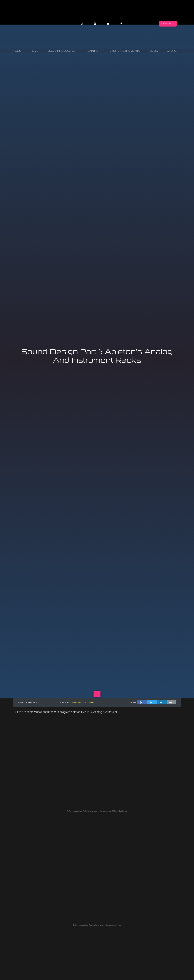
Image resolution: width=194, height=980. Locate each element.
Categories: (64, 702)
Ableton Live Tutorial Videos (82, 702)
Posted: (21, 702)
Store (172, 51)
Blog (154, 51)
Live (35, 51)
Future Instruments (124, 51)
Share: (133, 702)
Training (92, 51)
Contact (168, 24)
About (18, 51)
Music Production (62, 51)
